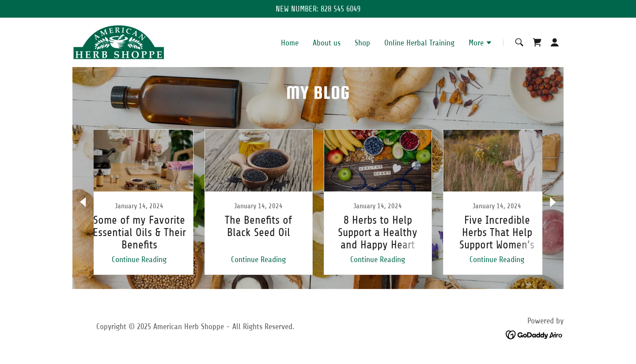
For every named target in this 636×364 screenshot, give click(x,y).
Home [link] (290, 43)
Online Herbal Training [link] (419, 43)
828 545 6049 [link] (341, 9)
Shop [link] (362, 43)
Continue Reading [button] (139, 259)
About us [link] (327, 43)
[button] (481, 44)
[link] (119, 42)
